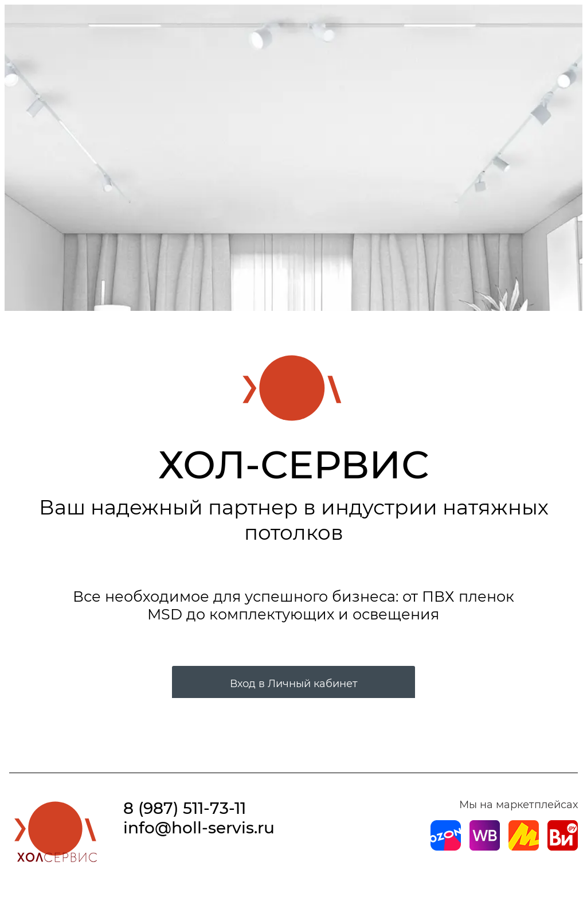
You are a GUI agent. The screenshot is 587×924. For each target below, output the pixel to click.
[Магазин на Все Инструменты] (563, 847)
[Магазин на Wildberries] (485, 847)
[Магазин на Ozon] (446, 847)
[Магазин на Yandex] (524, 847)
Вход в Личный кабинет (294, 684)
